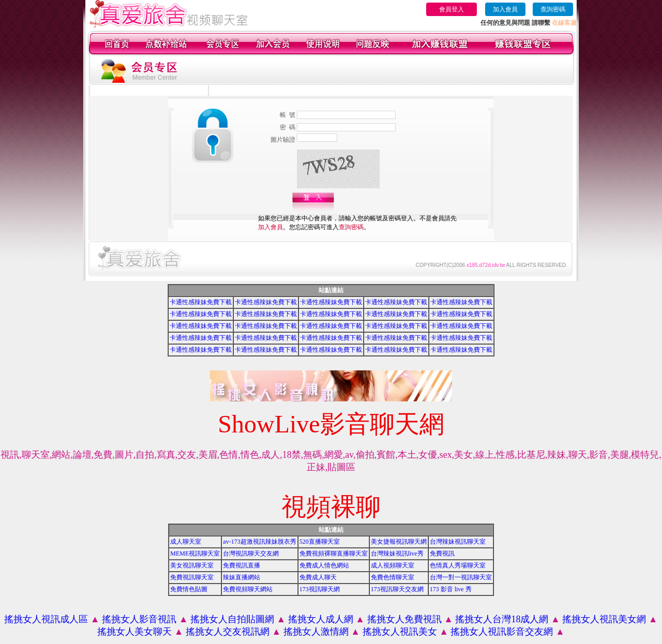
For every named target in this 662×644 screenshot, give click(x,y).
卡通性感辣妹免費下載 (201, 302)
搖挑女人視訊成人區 (46, 619)
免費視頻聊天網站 (248, 589)
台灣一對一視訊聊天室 (461, 577)
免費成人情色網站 (324, 565)
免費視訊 (442, 553)
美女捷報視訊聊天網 (399, 542)
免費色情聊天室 (393, 577)
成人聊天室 (186, 542)
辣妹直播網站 (242, 577)
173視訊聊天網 (320, 589)
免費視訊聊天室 (192, 577)
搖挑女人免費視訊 (404, 619)
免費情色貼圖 (189, 589)
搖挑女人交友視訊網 (228, 632)
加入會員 (505, 9)
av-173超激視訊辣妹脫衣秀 (259, 542)
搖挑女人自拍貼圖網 (232, 619)
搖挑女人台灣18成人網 (502, 619)
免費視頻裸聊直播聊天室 (334, 553)
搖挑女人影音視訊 (139, 619)
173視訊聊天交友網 (397, 589)
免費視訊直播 (242, 565)
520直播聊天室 (320, 542)
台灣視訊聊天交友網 (251, 553)
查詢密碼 (553, 9)
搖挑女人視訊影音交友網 (502, 632)
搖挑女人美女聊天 (134, 632)
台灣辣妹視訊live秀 (397, 553)
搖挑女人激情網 (316, 632)
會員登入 (452, 9)
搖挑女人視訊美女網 (604, 619)
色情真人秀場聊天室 (458, 565)
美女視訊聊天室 (192, 565)
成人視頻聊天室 (393, 565)
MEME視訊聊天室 (195, 553)
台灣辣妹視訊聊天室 (458, 542)
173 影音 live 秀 (451, 589)
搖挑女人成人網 (321, 619)
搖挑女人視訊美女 (400, 632)
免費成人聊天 (318, 577)
